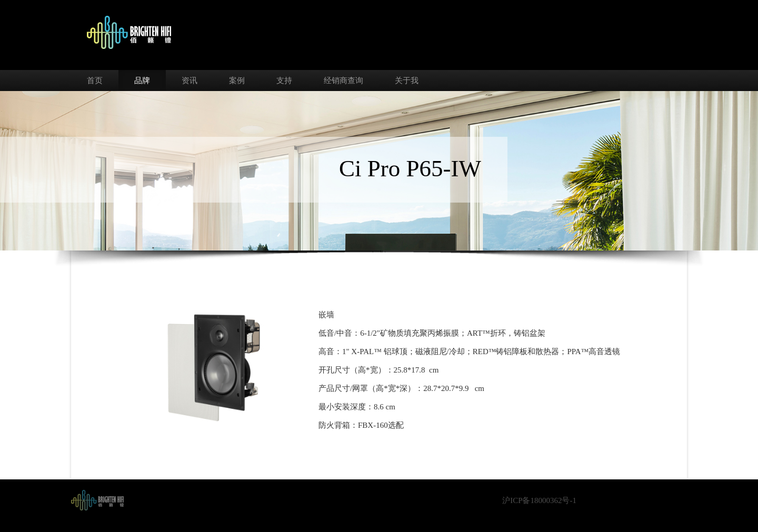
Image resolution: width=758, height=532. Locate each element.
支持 (284, 81)
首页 (95, 81)
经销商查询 (343, 81)
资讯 (189, 81)
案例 (237, 81)
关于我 (407, 81)
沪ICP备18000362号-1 (539, 500)
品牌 (142, 81)
